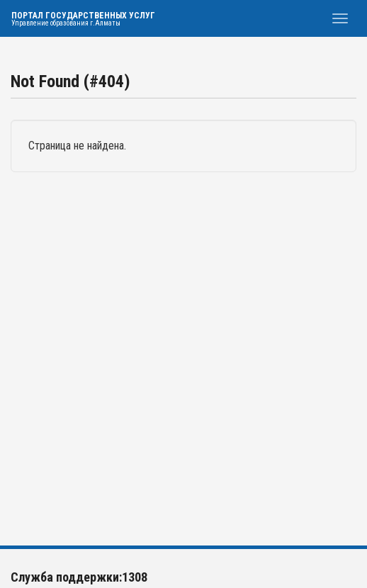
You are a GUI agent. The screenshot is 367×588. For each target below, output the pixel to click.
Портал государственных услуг (83, 19)
